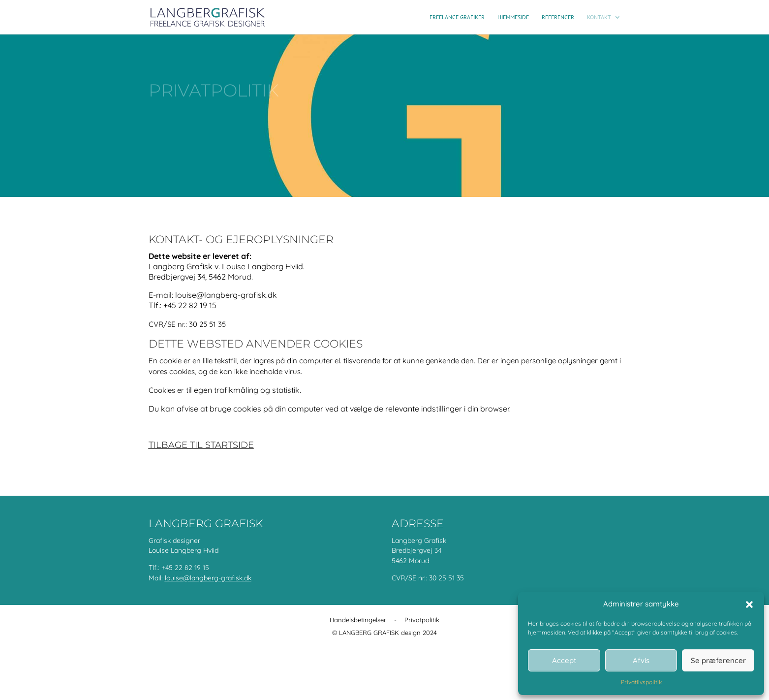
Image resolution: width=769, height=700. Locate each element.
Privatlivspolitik (641, 682)
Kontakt (599, 17)
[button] (749, 605)
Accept (564, 660)
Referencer (558, 17)
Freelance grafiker (457, 17)
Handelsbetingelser (358, 620)
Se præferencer (718, 660)
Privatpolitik (422, 620)
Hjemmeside (513, 17)
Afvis (641, 660)
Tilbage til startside (201, 445)
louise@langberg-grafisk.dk (208, 578)
